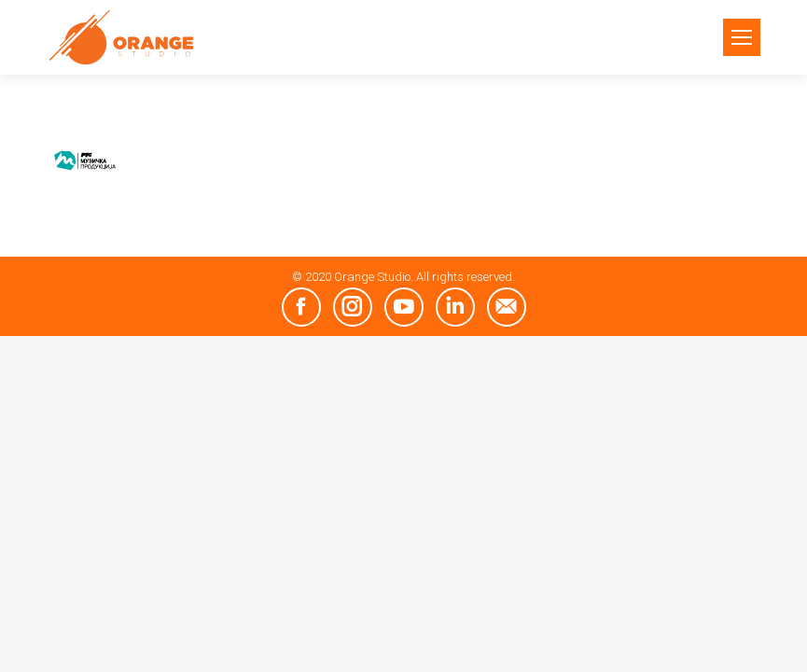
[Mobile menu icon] (742, 37)
